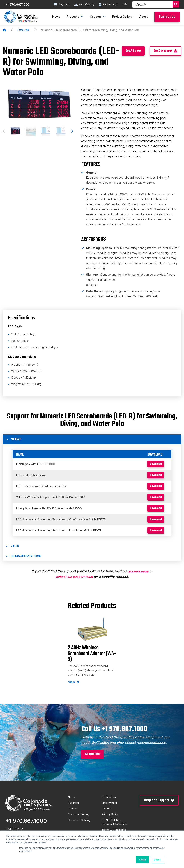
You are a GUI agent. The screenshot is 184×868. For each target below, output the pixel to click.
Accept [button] (142, 860)
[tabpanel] (92, 654)
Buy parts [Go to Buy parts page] (60, 5)
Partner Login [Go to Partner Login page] (108, 5)
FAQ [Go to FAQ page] (125, 4)
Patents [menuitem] (107, 814)
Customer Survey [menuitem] (80, 820)
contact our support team (74, 580)
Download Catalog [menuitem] (80, 826)
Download (154, 464)
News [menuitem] (56, 17)
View (74, 685)
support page (139, 574)
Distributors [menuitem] (109, 802)
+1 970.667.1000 (26, 825)
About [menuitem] (143, 17)
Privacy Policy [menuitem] (111, 820)
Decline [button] (158, 860)
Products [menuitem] (73, 17)
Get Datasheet (164, 51)
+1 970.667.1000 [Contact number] (19, 4)
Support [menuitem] (96, 17)
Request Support (159, 805)
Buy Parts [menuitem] (74, 808)
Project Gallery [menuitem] (122, 17)
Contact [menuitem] (73, 814)
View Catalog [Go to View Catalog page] (83, 5)
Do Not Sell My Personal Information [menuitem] (112, 830)
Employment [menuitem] (110, 808)
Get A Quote (127, 51)
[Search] (152, 5)
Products (23, 30)
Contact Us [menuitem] (167, 17)
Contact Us (94, 758)
